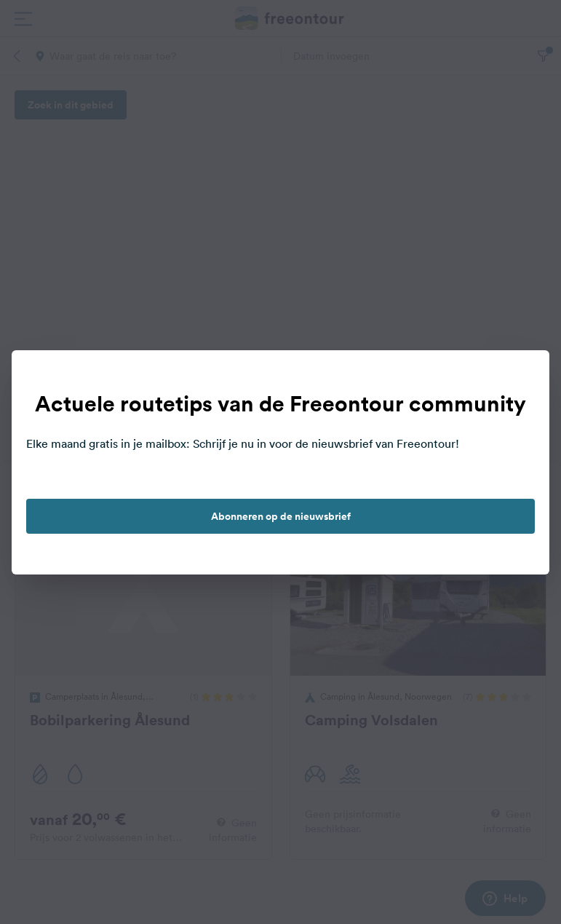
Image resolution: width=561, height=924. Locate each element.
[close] (523, 376)
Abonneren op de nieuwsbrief (281, 516)
